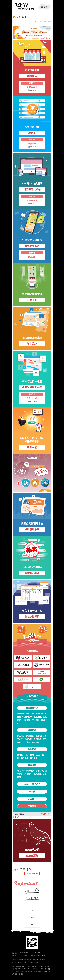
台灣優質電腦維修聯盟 (27, 971)
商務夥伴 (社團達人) (43, 971)
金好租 (34, 966)
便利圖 (21, 974)
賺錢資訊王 (36, 969)
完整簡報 (32, 806)
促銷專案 (41, 21)
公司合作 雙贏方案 (32, 873)
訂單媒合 (41, 966)
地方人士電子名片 (32, 784)
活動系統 (32, 730)
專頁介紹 (16, 817)
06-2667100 (37, 953)
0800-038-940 (23, 953)
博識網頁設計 (20, 966)
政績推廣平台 (32, 708)
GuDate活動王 (26, 969)
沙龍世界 (17, 969)
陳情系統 (32, 749)
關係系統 (32, 765)
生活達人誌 (15, 971)
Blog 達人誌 (45, 969)
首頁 (36, 21)
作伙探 (28, 966)
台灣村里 (14, 974)
